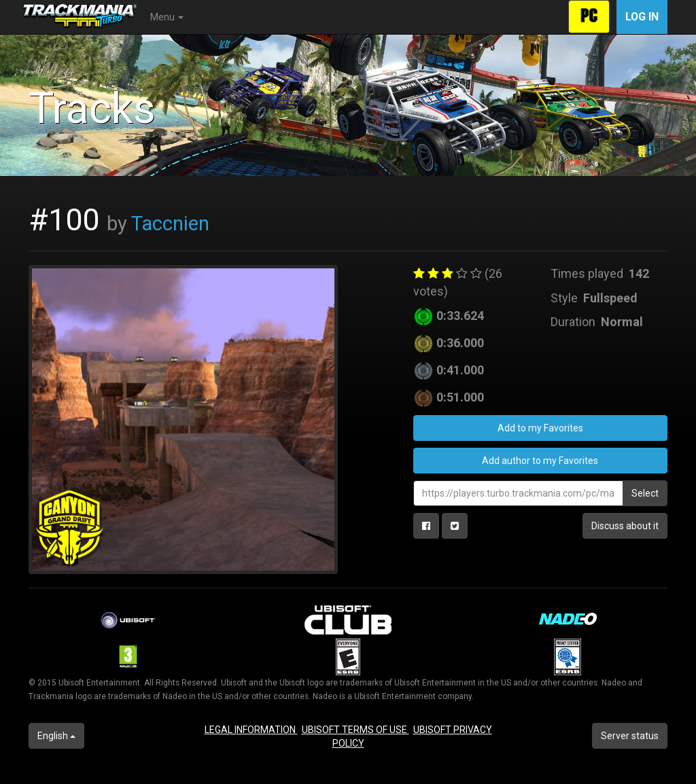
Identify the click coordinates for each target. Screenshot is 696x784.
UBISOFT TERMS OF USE (355, 730)
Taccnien (170, 224)
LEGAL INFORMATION (251, 730)
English (56, 736)
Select (645, 493)
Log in (642, 17)
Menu (167, 17)
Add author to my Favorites (540, 461)
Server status (630, 736)
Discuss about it (625, 526)
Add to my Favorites (540, 428)
